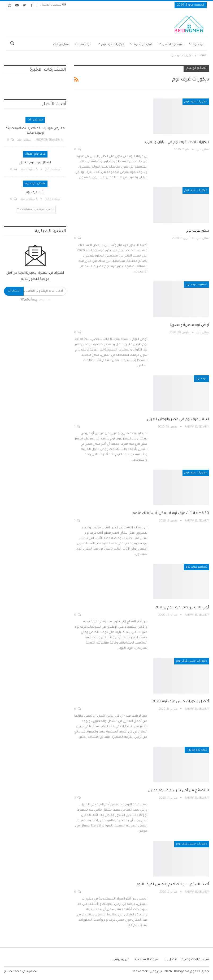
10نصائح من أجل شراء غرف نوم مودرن (178, 791)
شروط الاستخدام (147, 960)
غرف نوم (199, 44)
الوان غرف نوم (143, 44)
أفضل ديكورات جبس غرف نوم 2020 (181, 702)
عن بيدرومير (121, 960)
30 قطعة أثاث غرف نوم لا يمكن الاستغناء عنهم (171, 513)
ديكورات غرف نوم (113, 44)
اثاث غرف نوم (35, 193)
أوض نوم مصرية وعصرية (189, 325)
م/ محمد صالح (15, 972)
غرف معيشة (83, 44)
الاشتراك (14, 291)
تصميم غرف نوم (196, 285)
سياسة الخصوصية (195, 960)
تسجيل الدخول (53, 5)
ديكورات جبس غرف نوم (192, 661)
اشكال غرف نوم (35, 184)
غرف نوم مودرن (197, 750)
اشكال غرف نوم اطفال (35, 163)
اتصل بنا (171, 960)
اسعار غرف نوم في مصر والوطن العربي (178, 419)
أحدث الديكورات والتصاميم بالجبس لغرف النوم (173, 885)
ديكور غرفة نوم (198, 231)
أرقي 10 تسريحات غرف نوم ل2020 (182, 608)
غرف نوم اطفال (173, 44)
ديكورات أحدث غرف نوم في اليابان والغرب (177, 142)
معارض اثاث (61, 44)
